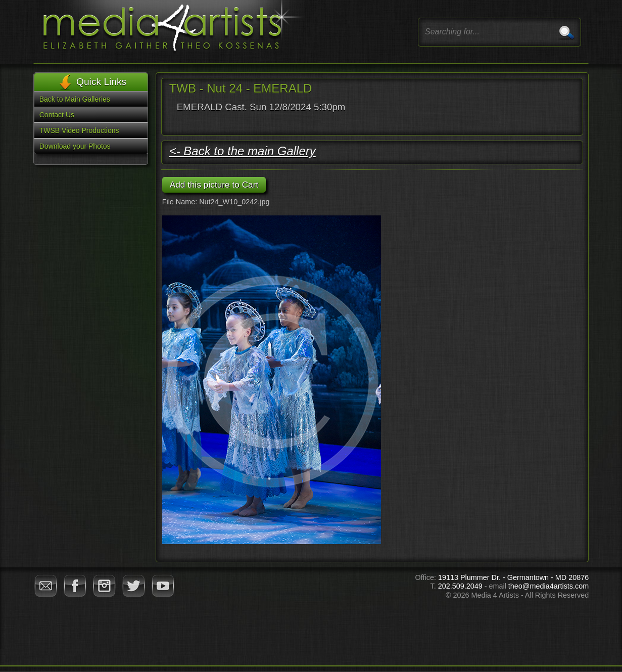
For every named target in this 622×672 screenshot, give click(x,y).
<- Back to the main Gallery (243, 151)
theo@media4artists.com (548, 586)
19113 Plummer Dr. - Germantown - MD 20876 (513, 577)
